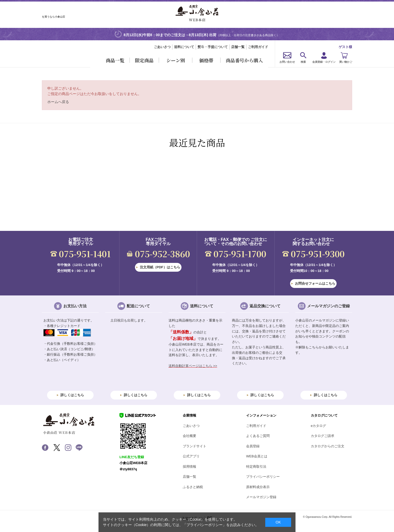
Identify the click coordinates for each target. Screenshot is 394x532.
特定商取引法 (256, 467)
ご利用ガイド (258, 47)
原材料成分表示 (258, 487)
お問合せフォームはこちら (315, 283)
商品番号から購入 (244, 60)
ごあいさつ (162, 47)
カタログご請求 (323, 436)
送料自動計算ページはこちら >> (193, 366)
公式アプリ (191, 456)
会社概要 (190, 436)
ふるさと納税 (193, 487)
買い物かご (346, 62)
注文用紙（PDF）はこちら (160, 267)
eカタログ (318, 426)
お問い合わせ (287, 62)
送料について (184, 47)
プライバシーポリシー (263, 477)
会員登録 (253, 446)
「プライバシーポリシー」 (204, 525)
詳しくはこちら (72, 395)
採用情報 (190, 467)
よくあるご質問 (258, 436)
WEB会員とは (257, 456)
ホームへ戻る (58, 102)
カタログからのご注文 (328, 446)
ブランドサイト (195, 446)
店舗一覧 (238, 47)
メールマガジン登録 (261, 497)
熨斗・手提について (213, 47)
